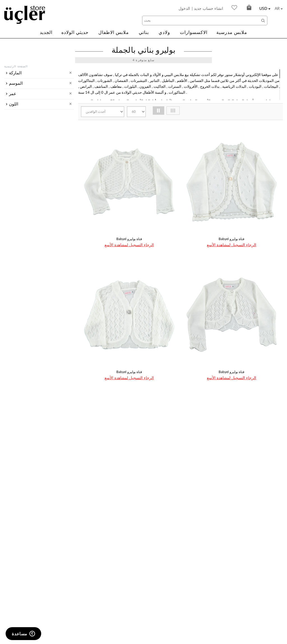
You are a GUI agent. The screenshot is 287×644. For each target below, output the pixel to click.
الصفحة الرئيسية (16, 66)
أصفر (22, 273)
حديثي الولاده (75, 32)
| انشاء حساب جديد (207, 9)
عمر (13, 167)
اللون (14, 249)
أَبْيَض (22, 258)
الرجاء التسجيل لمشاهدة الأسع (129, 245)
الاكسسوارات (194, 32)
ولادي (164, 32)
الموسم (16, 121)
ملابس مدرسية (232, 32)
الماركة (15, 73)
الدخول (184, 9)
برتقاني (24, 266)
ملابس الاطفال (114, 32)
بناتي (144, 32)
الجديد (46, 32)
